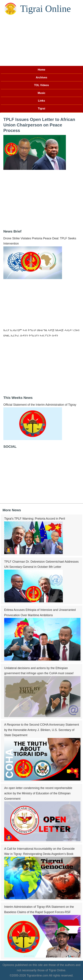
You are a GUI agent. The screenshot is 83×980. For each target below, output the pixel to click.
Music (41, 93)
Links (41, 101)
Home (41, 70)
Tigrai (41, 109)
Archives (41, 77)
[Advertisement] (41, 41)
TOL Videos (41, 85)
